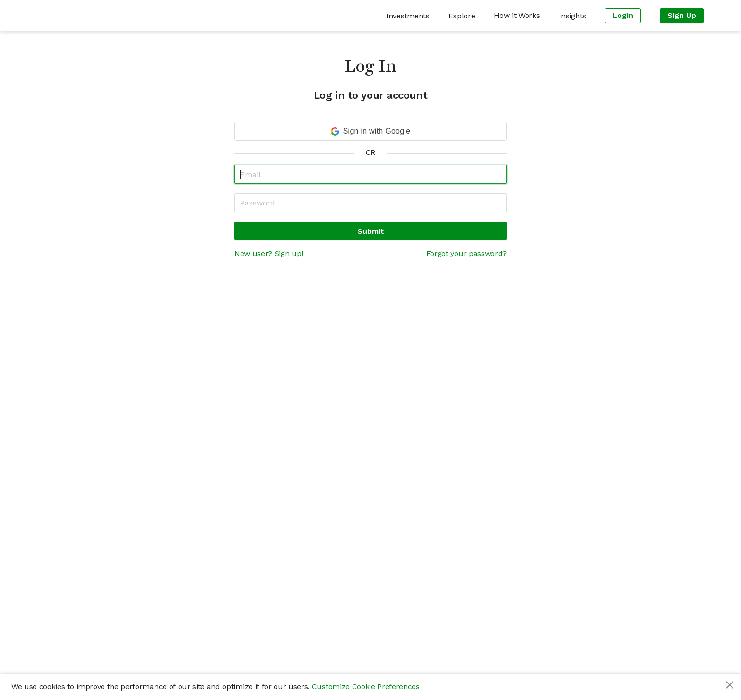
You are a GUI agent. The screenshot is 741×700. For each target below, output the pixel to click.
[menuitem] (408, 16)
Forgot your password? (466, 253)
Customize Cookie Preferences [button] (366, 687)
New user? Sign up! (269, 253)
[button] (370, 131)
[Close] (730, 685)
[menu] (415, 15)
